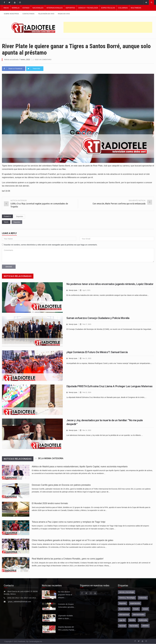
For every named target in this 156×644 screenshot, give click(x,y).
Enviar (9, 267)
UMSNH (145, 626)
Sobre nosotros (11, 14)
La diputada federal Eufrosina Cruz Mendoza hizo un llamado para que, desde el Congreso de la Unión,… (106, 397)
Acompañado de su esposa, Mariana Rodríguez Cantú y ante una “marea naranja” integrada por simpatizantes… (109, 363)
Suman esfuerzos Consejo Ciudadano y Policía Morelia (98, 318)
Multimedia (136, 8)
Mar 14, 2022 (88, 430)
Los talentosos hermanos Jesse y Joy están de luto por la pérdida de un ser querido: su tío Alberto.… (105, 435)
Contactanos (29, 14)
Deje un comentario (44, 60)
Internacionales (55, 8)
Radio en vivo (64, 14)
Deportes (70, 8)
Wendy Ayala (73, 290)
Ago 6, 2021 (87, 290)
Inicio (6, 8)
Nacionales (38, 8)
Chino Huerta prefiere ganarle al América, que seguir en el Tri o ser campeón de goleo (73, 540)
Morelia (16, 8)
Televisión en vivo (46, 14)
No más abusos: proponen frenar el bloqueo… (65, 595)
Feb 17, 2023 (88, 324)
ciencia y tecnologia (127, 592)
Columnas (123, 8)
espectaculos (135, 603)
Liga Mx (122, 620)
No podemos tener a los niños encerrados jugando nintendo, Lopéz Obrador (110, 284)
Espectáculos (108, 8)
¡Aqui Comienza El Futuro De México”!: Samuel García (97, 352)
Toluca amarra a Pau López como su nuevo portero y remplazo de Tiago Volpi (69, 522)
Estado (26, 8)
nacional (122, 626)
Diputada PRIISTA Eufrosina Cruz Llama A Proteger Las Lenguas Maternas (110, 386)
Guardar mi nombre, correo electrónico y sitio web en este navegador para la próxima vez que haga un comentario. (51, 245)
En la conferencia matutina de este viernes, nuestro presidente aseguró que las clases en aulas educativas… (108, 295)
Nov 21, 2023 (88, 358)
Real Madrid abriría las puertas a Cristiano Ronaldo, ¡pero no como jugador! (68, 559)
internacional (124, 614)
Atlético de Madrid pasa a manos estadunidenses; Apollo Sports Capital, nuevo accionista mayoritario (80, 466)
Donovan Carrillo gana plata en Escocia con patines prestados (61, 485)
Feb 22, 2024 (88, 392)
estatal (145, 609)
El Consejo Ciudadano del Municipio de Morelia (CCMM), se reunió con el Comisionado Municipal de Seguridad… (110, 329)
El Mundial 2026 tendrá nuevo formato (50, 503)
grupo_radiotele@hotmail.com (20, 601)
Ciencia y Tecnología (88, 8)
